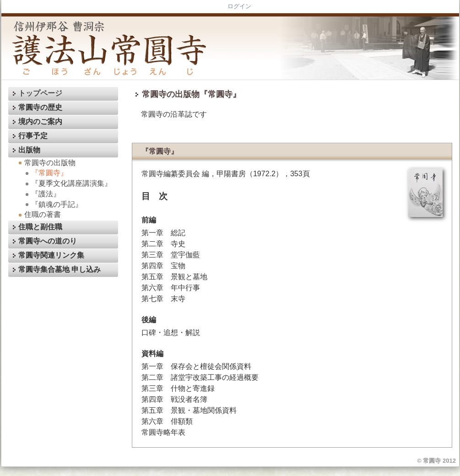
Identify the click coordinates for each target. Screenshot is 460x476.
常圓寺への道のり (43, 241)
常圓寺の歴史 (36, 108)
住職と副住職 (36, 227)
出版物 (25, 150)
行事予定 (29, 136)
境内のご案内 (36, 122)
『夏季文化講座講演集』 (67, 184)
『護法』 (42, 194)
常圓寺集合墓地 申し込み (55, 270)
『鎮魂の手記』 (53, 205)
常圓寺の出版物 (46, 163)
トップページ (36, 94)
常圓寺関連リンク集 (47, 256)
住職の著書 (38, 215)
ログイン (239, 6)
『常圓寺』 (45, 173)
